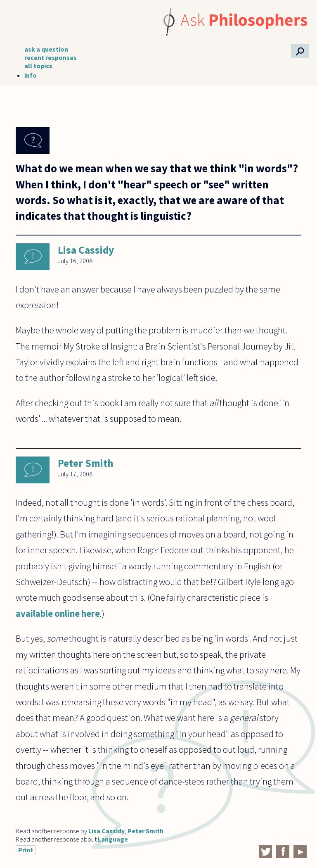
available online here (58, 614)
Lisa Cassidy (86, 250)
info (31, 75)
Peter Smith (85, 463)
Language (113, 839)
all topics (38, 66)
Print (26, 850)
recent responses (51, 57)
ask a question (46, 49)
